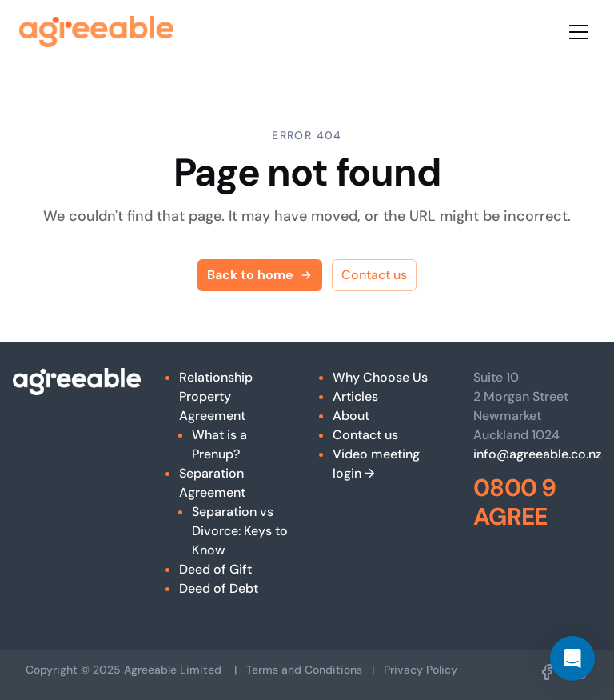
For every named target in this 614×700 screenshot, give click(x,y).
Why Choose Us (380, 377)
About (351, 416)
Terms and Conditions (304, 670)
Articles (355, 396)
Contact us (374, 275)
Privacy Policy (421, 670)
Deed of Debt (219, 588)
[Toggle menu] (579, 32)
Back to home (260, 275)
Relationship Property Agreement (216, 396)
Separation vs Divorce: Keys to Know (240, 531)
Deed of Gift (215, 569)
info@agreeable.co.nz (537, 454)
